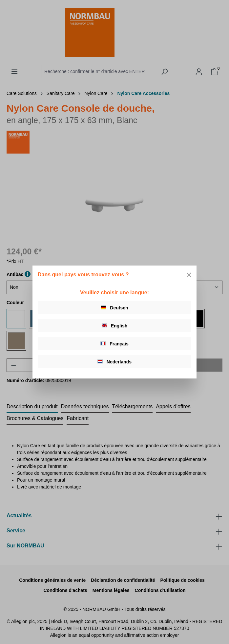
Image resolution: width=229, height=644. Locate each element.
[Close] (189, 275)
